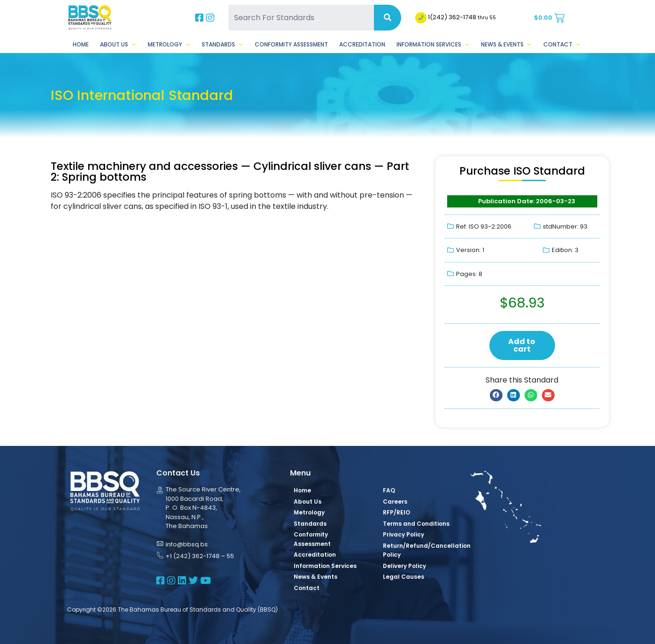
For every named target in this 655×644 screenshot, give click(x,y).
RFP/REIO (396, 512)
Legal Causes (404, 577)
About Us (118, 45)
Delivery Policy (404, 566)
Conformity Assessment (291, 44)
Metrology (169, 45)
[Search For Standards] (301, 18)
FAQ (389, 490)
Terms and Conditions (416, 524)
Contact (562, 45)
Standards (223, 45)
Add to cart (522, 345)
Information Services (433, 45)
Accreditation (362, 44)
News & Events (506, 45)
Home (81, 44)
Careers (395, 502)
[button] (496, 395)
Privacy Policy (404, 534)
